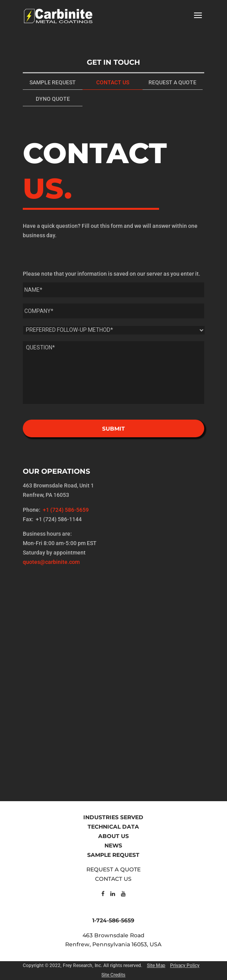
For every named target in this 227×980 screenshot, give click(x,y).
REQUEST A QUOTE (172, 82)
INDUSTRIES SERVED (113, 817)
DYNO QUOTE (53, 99)
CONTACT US (113, 82)
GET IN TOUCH (113, 62)
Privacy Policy (185, 965)
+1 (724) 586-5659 (66, 510)
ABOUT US (113, 836)
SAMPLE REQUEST (53, 82)
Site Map (156, 965)
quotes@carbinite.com (51, 562)
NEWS (113, 845)
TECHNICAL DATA (113, 827)
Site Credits (113, 975)
